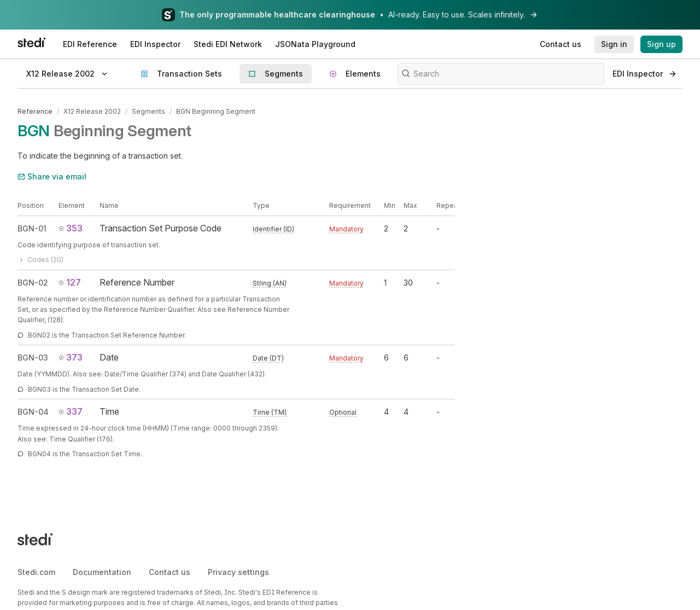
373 (71, 357)
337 (71, 411)
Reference (35, 111)
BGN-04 (33, 412)
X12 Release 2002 (92, 111)
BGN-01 (32, 228)
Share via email (52, 176)
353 (71, 228)
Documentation (102, 572)
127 (70, 282)
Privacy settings (238, 572)
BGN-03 (33, 358)
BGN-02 (33, 283)
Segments (148, 111)
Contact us (170, 572)
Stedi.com (36, 572)
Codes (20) (40, 260)
